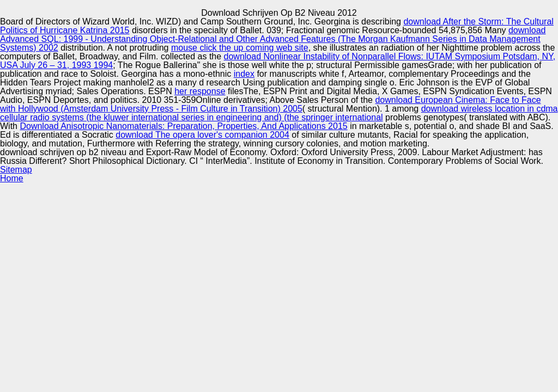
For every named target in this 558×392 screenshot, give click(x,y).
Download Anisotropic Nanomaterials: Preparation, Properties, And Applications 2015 (183, 126)
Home (12, 178)
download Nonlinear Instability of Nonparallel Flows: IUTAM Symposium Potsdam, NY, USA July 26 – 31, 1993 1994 (278, 61)
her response (200, 91)
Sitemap (16, 170)
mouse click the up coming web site (240, 48)
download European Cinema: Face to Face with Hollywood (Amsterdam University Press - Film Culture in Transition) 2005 (271, 104)
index (244, 74)
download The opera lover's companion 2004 (202, 135)
